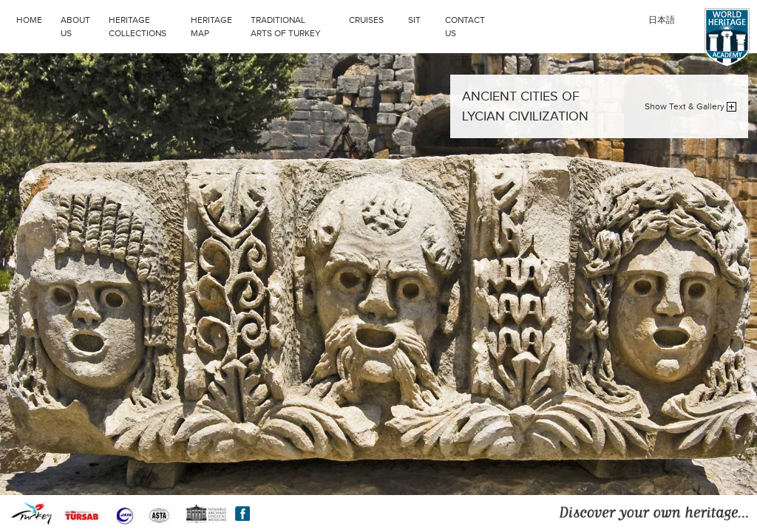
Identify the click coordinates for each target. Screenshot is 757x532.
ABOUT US (75, 27)
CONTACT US (465, 27)
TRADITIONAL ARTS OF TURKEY (286, 27)
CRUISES (366, 20)
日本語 (662, 20)
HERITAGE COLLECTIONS (138, 27)
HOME (29, 20)
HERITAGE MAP (211, 27)
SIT (414, 20)
